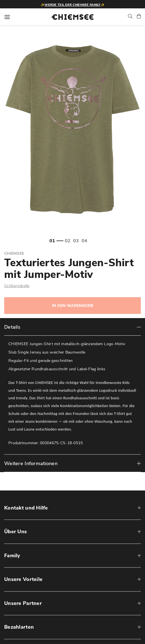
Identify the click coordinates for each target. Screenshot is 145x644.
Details (12, 327)
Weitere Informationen (31, 463)
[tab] (72, 327)
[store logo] (73, 17)
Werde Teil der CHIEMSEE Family (72, 5)
